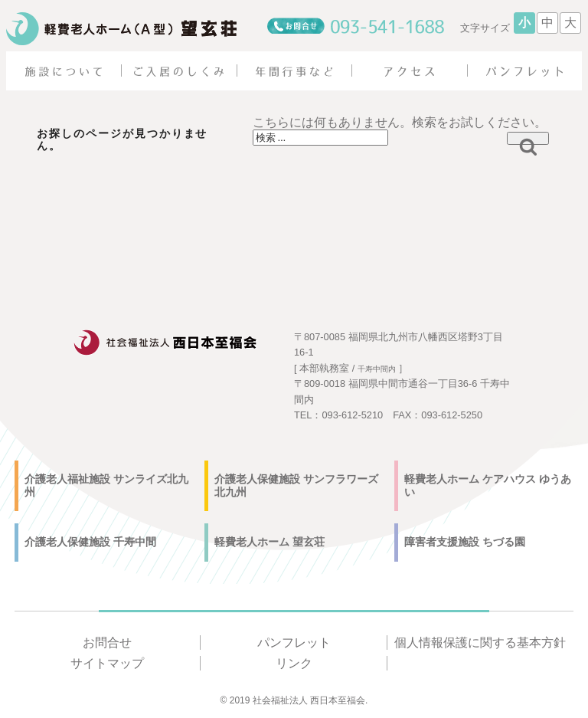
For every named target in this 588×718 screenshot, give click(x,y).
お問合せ (107, 643)
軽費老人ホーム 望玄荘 (269, 542)
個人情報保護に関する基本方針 (480, 643)
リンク (294, 663)
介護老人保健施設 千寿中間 (90, 542)
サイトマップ (107, 663)
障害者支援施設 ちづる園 (465, 542)
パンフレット (294, 643)
